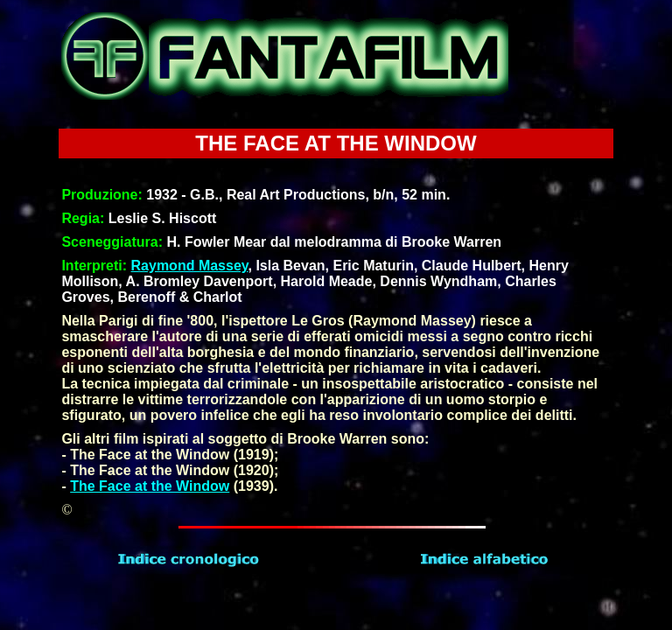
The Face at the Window (150, 486)
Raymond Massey (190, 266)
